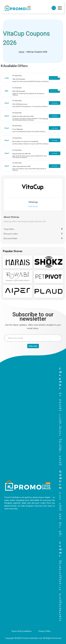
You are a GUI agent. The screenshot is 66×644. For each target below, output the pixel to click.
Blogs (60, 534)
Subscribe (33, 346)
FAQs (60, 525)
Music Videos (60, 405)
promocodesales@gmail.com (60, 607)
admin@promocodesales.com (60, 575)
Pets (60, 394)
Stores (60, 516)
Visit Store (33, 206)
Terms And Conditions (21, 631)
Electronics (60, 460)
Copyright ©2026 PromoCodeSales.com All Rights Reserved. (33, 638)
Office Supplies (60, 446)
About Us (60, 507)
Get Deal (55, 103)
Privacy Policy (45, 631)
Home (21, 52)
